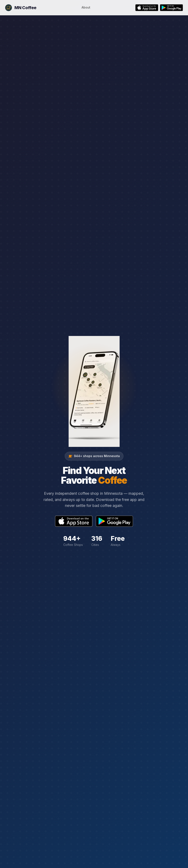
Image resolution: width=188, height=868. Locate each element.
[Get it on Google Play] (171, 8)
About (86, 7)
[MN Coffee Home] (21, 8)
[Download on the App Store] (147, 8)
